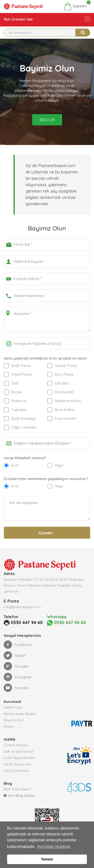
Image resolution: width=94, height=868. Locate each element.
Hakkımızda (13, 713)
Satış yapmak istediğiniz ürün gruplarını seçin (45, 358)
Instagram (18, 683)
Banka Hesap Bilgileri (20, 720)
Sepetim (75, 6)
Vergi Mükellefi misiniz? (25, 458)
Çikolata (62, 383)
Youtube (16, 694)
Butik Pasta (21, 366)
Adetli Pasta (21, 374)
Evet (15, 465)
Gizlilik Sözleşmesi (17, 770)
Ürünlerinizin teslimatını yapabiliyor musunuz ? (46, 479)
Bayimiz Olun (14, 726)
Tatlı (15, 383)
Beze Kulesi (65, 410)
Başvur (47, 120)
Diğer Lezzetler (24, 427)
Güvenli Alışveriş (16, 751)
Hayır (59, 465)
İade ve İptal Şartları (19, 757)
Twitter (15, 661)
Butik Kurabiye (24, 418)
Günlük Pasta (66, 366)
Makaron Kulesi (68, 401)
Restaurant (64, 392)
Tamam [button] (47, 859)
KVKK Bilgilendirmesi (19, 764)
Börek (17, 392)
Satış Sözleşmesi (16, 776)
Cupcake (19, 410)
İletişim (9, 732)
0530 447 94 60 (20, 629)
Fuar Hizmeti (65, 418)
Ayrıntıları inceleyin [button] (54, 847)
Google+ (17, 672)
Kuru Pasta (64, 374)
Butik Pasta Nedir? (17, 795)
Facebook (18, 651)
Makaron (19, 401)
